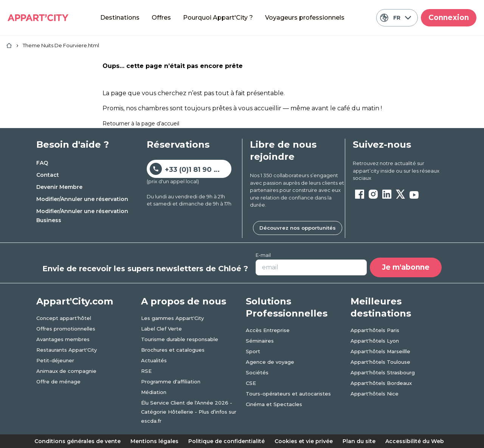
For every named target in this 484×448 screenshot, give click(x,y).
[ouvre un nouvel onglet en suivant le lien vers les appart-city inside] (400, 171)
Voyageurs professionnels (305, 18)
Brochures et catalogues (173, 350)
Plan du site (359, 441)
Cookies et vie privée (304, 441)
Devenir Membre (59, 187)
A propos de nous (184, 301)
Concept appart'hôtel (64, 318)
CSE (251, 383)
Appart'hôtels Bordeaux (381, 383)
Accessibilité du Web (415, 441)
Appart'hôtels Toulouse (380, 362)
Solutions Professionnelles (287, 307)
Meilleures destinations (381, 307)
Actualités (154, 360)
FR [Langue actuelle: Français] (395, 18)
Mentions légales (154, 441)
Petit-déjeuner (55, 360)
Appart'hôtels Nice (375, 394)
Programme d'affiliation (171, 382)
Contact (48, 175)
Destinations (120, 18)
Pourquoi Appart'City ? (218, 18)
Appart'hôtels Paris (375, 330)
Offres (161, 18)
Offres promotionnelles (66, 329)
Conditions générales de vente (78, 441)
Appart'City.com (75, 301)
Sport (253, 351)
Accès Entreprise (268, 330)
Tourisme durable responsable (180, 339)
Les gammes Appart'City (172, 318)
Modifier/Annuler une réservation (82, 199)
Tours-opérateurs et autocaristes (288, 394)
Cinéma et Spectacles (274, 404)
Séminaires (260, 341)
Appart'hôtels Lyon (375, 341)
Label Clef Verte (161, 329)
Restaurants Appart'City (67, 350)
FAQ (42, 163)
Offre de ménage (58, 382)
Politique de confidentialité (226, 441)
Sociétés (257, 372)
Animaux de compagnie (66, 371)
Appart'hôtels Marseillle (380, 351)
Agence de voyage (270, 362)
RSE (146, 371)
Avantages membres (63, 339)
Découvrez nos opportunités (298, 228)
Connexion (449, 18)
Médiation (154, 392)
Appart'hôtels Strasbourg (383, 372)
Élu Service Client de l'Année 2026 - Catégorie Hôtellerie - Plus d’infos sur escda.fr (189, 412)
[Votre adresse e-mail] (311, 267)
